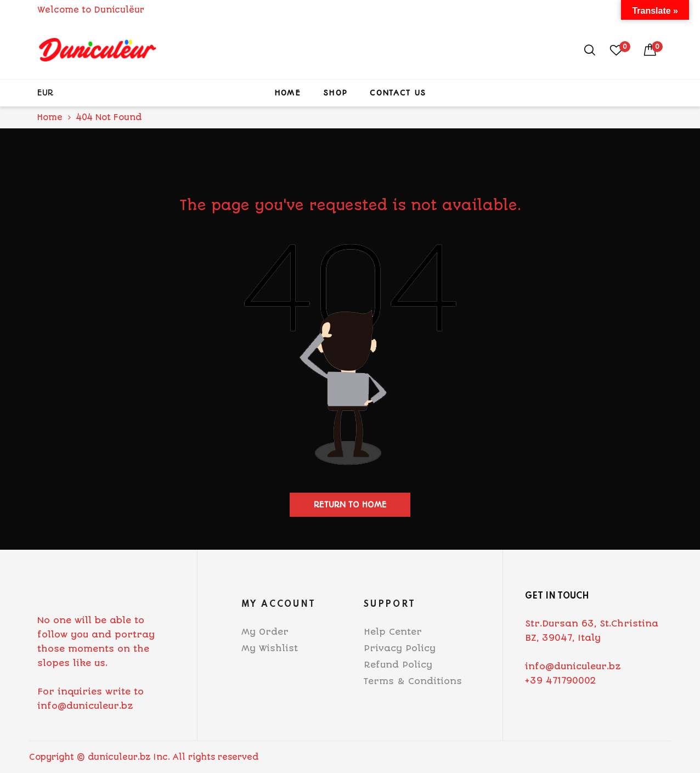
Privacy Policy (400, 648)
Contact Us (398, 93)
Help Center (393, 632)
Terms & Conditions (413, 681)
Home (287, 93)
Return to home (350, 505)
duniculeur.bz (119, 757)
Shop (335, 93)
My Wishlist (270, 648)
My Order (265, 632)
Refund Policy (398, 665)
